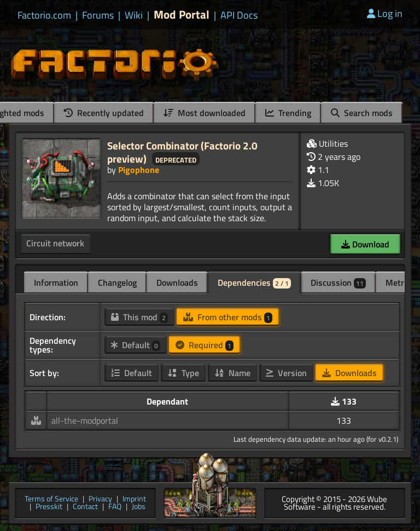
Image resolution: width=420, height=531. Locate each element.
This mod (139, 317)
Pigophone (139, 170)
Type (183, 373)
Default (136, 345)
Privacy (100, 500)
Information (56, 282)
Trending (288, 113)
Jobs (139, 507)
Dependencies (254, 282)
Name (232, 373)
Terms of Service (51, 500)
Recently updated (104, 113)
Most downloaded (205, 113)
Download (365, 244)
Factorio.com (44, 15)
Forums (98, 15)
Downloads (177, 282)
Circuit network (55, 243)
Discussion (338, 282)
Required (205, 345)
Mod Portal (182, 15)
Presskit (49, 507)
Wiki (134, 15)
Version (286, 373)
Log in (385, 13)
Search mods (362, 113)
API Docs (239, 15)
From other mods (228, 317)
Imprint (134, 500)
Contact (85, 507)
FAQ (115, 507)
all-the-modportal (85, 420)
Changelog (117, 282)
